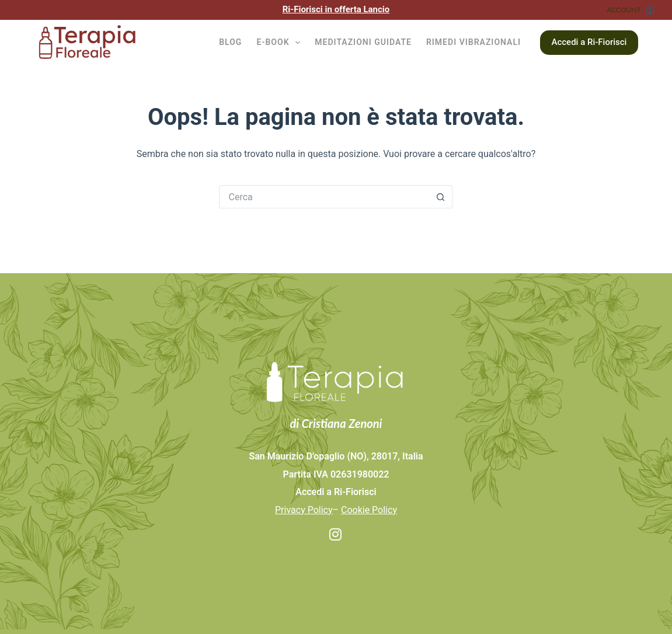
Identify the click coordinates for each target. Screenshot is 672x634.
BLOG (230, 42)
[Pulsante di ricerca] (441, 197)
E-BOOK (281, 43)
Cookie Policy (369, 510)
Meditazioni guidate (363, 42)
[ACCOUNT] (631, 10)
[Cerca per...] (324, 197)
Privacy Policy (304, 510)
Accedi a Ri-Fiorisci (589, 42)
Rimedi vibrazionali (473, 42)
